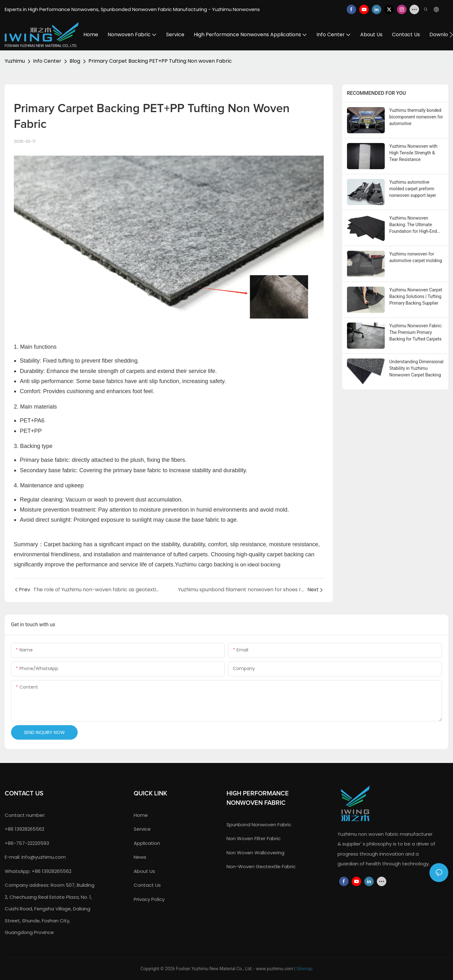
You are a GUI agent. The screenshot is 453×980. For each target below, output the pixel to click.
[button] (451, 35)
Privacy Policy (149, 899)
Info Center (47, 61)
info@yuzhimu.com (44, 857)
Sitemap (304, 969)
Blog (75, 61)
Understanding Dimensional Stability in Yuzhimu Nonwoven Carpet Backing (417, 368)
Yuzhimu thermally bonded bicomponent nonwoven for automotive (416, 117)
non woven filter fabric (254, 838)
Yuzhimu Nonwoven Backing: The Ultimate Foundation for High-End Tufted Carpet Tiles (413, 225)
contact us (147, 885)
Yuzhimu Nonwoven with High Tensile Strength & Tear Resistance (414, 153)
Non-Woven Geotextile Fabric (261, 866)
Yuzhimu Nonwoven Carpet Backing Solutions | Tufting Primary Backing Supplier (416, 296)
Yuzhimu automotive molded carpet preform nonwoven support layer (413, 189)
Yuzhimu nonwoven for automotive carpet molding (416, 257)
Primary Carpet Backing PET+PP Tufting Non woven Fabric (160, 61)
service (142, 829)
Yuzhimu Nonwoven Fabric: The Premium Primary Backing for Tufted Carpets (416, 332)
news (140, 857)
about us (144, 871)
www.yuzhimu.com (274, 969)
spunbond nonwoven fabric (259, 825)
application (147, 843)
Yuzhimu (15, 61)
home (141, 815)
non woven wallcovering (255, 853)
